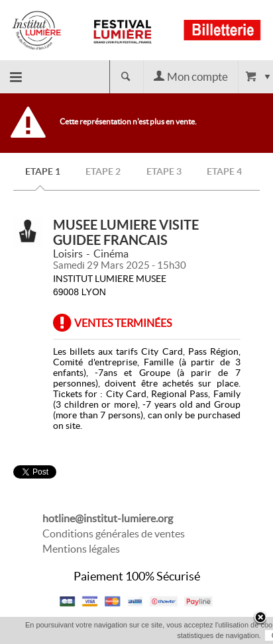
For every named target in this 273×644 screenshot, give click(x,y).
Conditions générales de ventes (114, 533)
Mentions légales (81, 549)
